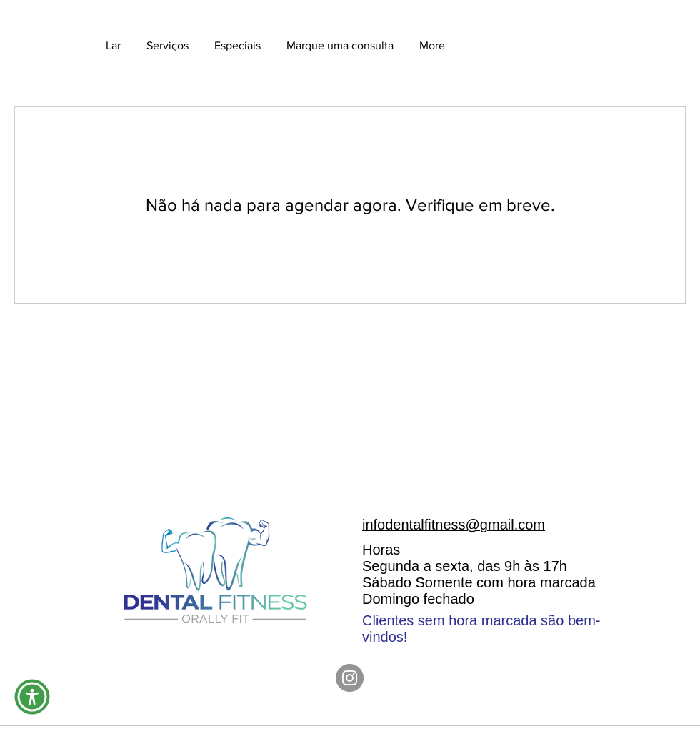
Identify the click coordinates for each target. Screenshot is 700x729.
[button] (32, 697)
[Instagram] (350, 678)
